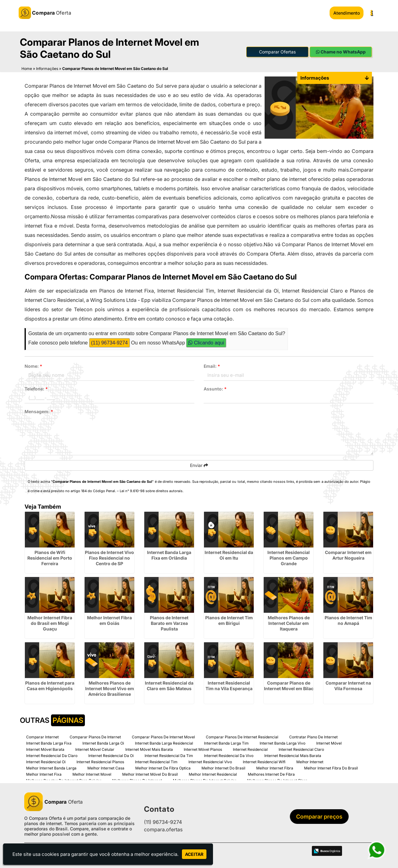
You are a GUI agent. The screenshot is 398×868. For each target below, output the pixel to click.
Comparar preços (321, 817)
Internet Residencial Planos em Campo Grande (289, 558)
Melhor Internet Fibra (275, 768)
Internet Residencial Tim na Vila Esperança (229, 685)
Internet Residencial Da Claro (52, 755)
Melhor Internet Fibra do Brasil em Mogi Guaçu (50, 623)
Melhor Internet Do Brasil (223, 768)
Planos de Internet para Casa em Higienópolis (50, 685)
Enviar (199, 465)
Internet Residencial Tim (156, 762)
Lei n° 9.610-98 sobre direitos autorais (151, 491)
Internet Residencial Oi (46, 762)
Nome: (33, 366)
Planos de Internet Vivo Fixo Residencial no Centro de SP (109, 558)
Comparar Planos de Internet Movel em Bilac (289, 685)
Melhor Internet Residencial (213, 774)
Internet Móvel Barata (45, 749)
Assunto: (215, 388)
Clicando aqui (206, 342)
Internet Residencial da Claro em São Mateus (169, 685)
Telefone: (36, 388)
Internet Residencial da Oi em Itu (229, 555)
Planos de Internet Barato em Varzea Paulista (169, 623)
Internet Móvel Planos (203, 749)
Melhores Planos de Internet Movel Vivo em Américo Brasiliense (110, 688)
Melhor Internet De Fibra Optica (163, 768)
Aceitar (194, 854)
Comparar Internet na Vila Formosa (348, 685)
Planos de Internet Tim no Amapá (348, 620)
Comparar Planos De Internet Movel (163, 737)
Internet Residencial (250, 749)
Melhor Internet (310, 762)
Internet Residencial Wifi (264, 762)
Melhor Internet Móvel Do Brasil (150, 774)
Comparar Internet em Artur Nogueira (348, 555)
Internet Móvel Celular (95, 749)
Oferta (53, 801)
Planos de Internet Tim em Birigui (229, 620)
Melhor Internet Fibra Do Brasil (331, 768)
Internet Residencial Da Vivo (229, 755)
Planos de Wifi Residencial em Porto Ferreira (50, 558)
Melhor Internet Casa (106, 768)
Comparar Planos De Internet (95, 737)
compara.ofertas (163, 829)
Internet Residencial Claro (301, 749)
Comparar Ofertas (277, 51)
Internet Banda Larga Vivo (282, 743)
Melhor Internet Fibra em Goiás (109, 620)
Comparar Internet (42, 737)
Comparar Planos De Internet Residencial (242, 737)
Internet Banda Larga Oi (103, 743)
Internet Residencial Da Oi (111, 755)
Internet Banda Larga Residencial (164, 743)
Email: (212, 366)
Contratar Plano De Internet (313, 737)
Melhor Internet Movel (92, 774)
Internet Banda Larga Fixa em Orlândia (169, 555)
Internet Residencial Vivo (210, 762)
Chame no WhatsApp (341, 51)
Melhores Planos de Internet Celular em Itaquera (289, 623)
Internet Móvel (329, 743)
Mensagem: (39, 411)
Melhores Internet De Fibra (271, 774)
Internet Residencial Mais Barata (293, 755)
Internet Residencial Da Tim (169, 755)
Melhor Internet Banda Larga (51, 768)
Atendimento (347, 13)
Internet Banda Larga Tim (226, 743)
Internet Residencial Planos (100, 762)
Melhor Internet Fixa (44, 774)
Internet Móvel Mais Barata (149, 749)
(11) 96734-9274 (109, 342)
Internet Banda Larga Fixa (49, 743)
